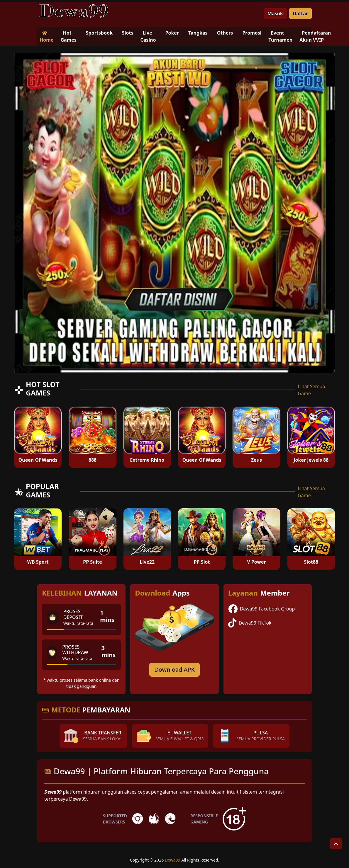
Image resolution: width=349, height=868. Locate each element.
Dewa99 (173, 860)
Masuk (275, 13)
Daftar (300, 13)
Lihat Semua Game (311, 390)
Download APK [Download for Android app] (174, 670)
